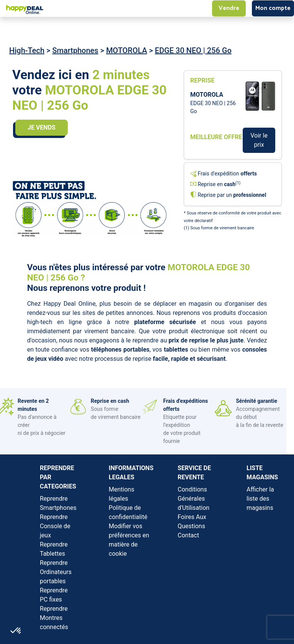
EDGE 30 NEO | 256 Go (193, 50)
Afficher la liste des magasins (260, 499)
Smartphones (75, 50)
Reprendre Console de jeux (55, 526)
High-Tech (27, 50)
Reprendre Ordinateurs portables (56, 572)
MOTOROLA (127, 50)
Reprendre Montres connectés (54, 618)
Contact (188, 535)
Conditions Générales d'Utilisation (194, 499)
